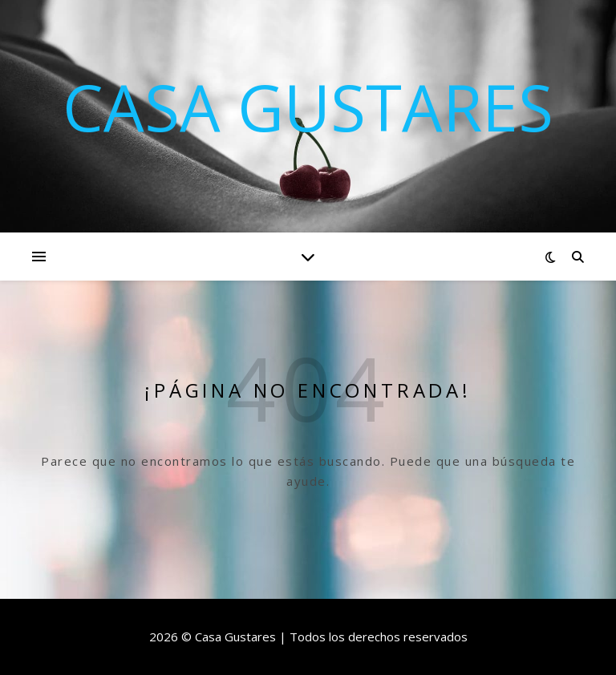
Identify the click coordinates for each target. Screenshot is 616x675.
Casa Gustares (308, 107)
